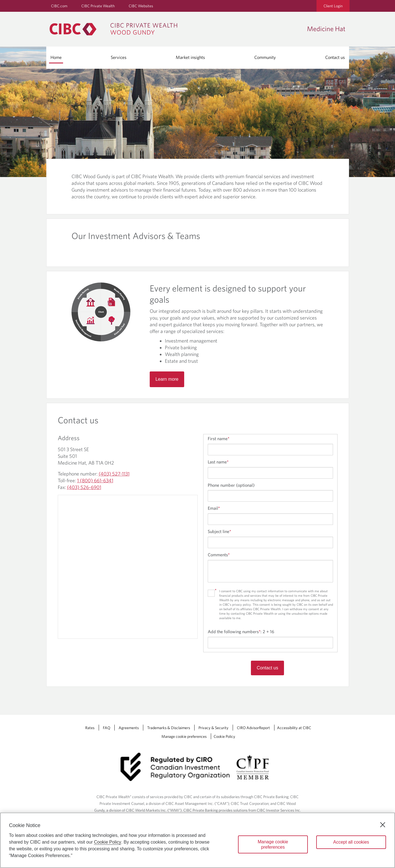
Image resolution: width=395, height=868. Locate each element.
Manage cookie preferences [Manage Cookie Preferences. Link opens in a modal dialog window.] (184, 736)
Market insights (190, 57)
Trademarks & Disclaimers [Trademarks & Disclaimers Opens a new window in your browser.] (169, 728)
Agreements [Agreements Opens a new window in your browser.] (129, 728)
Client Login (333, 6)
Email (214, 508)
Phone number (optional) (231, 485)
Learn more (167, 379)
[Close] (383, 825)
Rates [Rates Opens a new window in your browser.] (90, 728)
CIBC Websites (141, 6)
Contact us (335, 57)
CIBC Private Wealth (98, 6)
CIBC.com (59, 6)
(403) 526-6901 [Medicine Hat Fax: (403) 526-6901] (84, 487)
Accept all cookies (351, 842)
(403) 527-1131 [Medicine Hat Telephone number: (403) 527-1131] (114, 474)
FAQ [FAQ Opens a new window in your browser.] (107, 728)
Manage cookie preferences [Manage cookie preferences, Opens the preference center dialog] (273, 844)
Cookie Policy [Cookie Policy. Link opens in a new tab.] (224, 736)
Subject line (219, 531)
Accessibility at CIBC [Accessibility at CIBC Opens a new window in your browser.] (294, 728)
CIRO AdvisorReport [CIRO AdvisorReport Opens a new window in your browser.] (253, 728)
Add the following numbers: (241, 632)
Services (119, 57)
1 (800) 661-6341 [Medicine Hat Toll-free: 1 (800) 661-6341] (95, 480)
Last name (218, 462)
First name (219, 438)
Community (265, 57)
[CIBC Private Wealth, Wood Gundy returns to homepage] (116, 29)
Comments (219, 555)
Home (56, 57)
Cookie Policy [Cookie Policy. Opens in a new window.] (108, 842)
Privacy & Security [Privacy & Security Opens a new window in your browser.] (213, 728)
